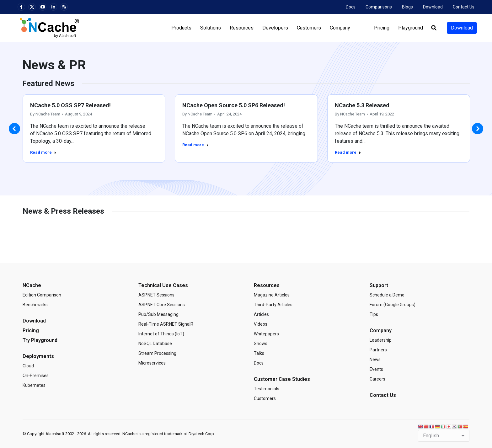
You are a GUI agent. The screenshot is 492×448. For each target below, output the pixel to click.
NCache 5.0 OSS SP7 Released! (70, 105)
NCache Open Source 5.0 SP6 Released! (234, 105)
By (45, 114)
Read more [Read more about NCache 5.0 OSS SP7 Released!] (43, 152)
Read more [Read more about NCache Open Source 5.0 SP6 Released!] (195, 145)
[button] (14, 129)
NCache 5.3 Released (362, 105)
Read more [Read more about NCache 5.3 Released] (348, 152)
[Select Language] (444, 436)
